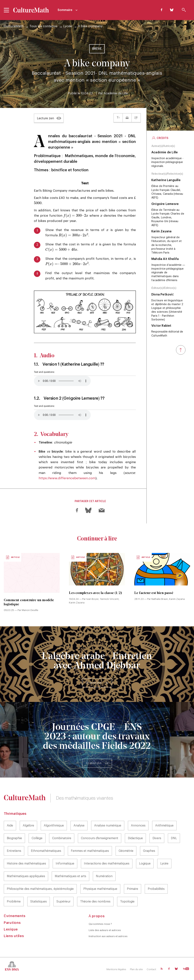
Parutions (12, 923)
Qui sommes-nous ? (100, 924)
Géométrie (126, 851)
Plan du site (136, 969)
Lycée (68, 26)
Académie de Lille (116, 93)
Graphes (149, 851)
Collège (37, 838)
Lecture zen (45, 118)
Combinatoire (62, 838)
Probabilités (156, 889)
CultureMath (14, 26)
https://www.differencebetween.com (67, 478)
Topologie (127, 902)
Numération (104, 876)
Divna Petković (163, 295)
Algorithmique (54, 826)
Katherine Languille (166, 180)
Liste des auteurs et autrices (105, 930)
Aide (10, 826)
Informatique (65, 864)
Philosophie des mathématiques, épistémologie (40, 889)
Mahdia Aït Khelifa (165, 259)
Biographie (14, 838)
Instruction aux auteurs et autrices (108, 936)
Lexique (11, 929)
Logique (145, 864)
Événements (15, 916)
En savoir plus (94, 683)
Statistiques (39, 902)
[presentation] (38, 203)
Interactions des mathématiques (107, 864)
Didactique (135, 838)
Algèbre (28, 826)
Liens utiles (14, 936)
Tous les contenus (43, 26)
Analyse (79, 826)
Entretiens (14, 851)
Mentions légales (116, 969)
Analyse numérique (108, 826)
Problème (14, 902)
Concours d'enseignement (100, 838)
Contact (151, 969)
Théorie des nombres (95, 902)
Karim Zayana (161, 231)
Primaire (133, 889)
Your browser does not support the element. (62, 381)
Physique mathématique (100, 889)
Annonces (138, 826)
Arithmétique (164, 826)
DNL (174, 838)
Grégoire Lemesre (165, 204)
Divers (157, 838)
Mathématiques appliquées (26, 876)
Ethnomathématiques (46, 851)
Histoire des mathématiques (26, 864)
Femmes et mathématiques (90, 851)
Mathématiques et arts (70, 876)
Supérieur (63, 902)
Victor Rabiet (161, 326)
